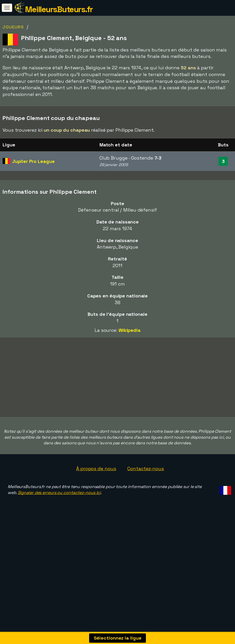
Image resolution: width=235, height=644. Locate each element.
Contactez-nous (146, 497)
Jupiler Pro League (33, 161)
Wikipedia (130, 330)
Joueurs (13, 27)
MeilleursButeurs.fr (59, 9)
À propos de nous (96, 497)
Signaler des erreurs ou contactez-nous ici (59, 521)
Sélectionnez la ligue (118, 638)
